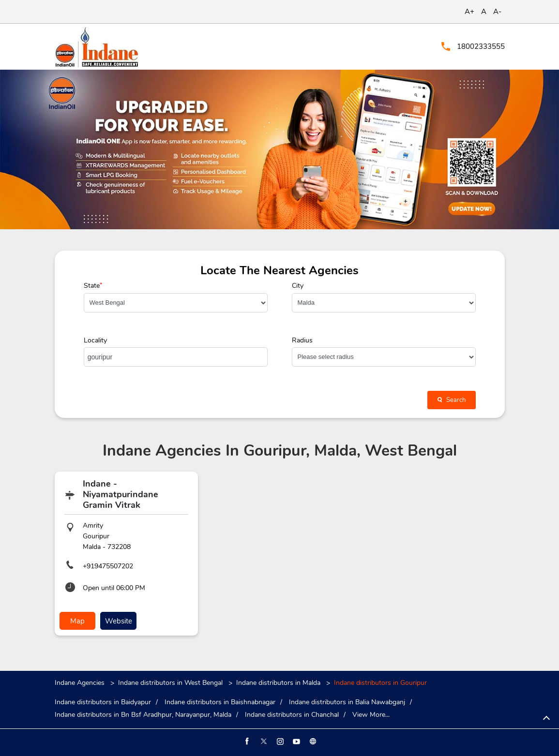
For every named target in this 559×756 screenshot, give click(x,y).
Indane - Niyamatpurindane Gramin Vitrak (121, 494)
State (93, 286)
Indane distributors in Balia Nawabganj (347, 702)
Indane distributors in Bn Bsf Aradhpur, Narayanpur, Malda (143, 715)
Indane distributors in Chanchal (292, 715)
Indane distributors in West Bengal (170, 683)
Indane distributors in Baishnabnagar (220, 702)
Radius (302, 341)
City (298, 286)
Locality (95, 341)
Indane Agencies (81, 683)
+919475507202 (108, 566)
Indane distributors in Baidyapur (103, 702)
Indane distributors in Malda (278, 683)
